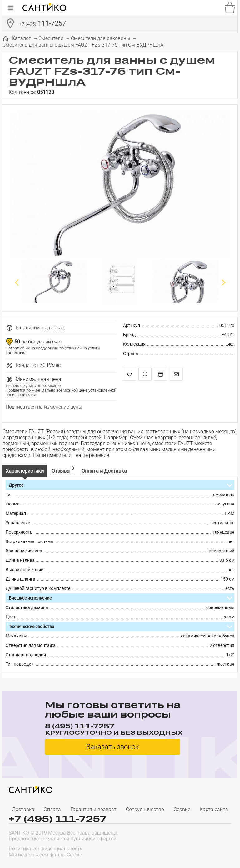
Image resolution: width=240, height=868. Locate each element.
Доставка (23, 809)
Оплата (52, 809)
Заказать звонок (112, 747)
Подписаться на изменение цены (44, 407)
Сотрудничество (145, 809)
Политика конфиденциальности (46, 849)
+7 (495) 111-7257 (57, 819)
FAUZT (228, 335)
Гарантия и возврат (94, 809)
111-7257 (43, 24)
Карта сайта (214, 809)
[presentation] (191, 851)
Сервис (182, 809)
